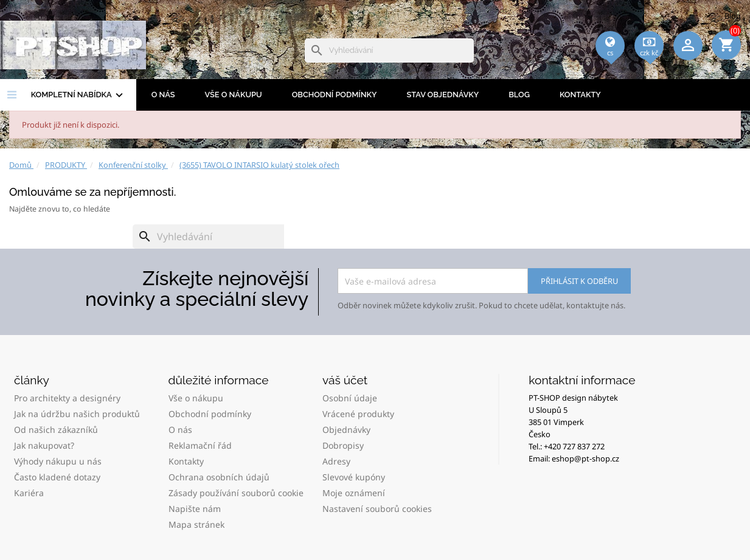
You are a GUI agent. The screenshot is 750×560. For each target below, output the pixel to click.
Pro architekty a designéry (67, 398)
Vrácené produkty (358, 414)
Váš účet (345, 380)
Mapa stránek (196, 524)
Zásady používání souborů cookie (236, 493)
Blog (733, 16)
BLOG (519, 95)
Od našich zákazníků (56, 430)
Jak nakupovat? (44, 445)
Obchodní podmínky (335, 95)
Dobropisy (343, 445)
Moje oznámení (354, 493)
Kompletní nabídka (78, 95)
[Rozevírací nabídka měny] (649, 61)
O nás (163, 95)
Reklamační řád (200, 445)
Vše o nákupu (234, 95)
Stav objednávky (443, 95)
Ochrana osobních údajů (219, 477)
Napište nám (195, 509)
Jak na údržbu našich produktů (77, 414)
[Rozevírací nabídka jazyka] (610, 61)
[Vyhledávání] (389, 50)
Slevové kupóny (354, 477)
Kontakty (580, 95)
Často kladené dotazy (57, 477)
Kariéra (29, 493)
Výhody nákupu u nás (58, 461)
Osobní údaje (350, 398)
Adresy (336, 461)
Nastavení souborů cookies (377, 509)
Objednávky (346, 430)
